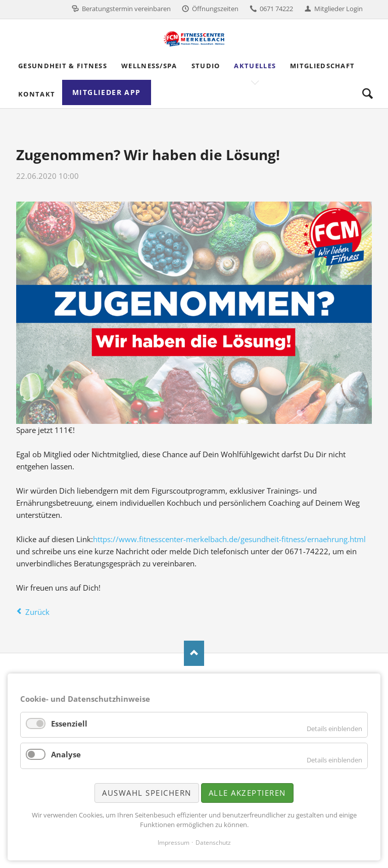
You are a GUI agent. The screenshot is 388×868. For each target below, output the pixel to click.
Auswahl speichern (147, 793)
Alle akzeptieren (247, 793)
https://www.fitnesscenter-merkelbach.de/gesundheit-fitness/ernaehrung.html (229, 539)
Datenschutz (213, 842)
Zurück (37, 612)
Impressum (174, 842)
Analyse (66, 754)
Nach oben (194, 653)
